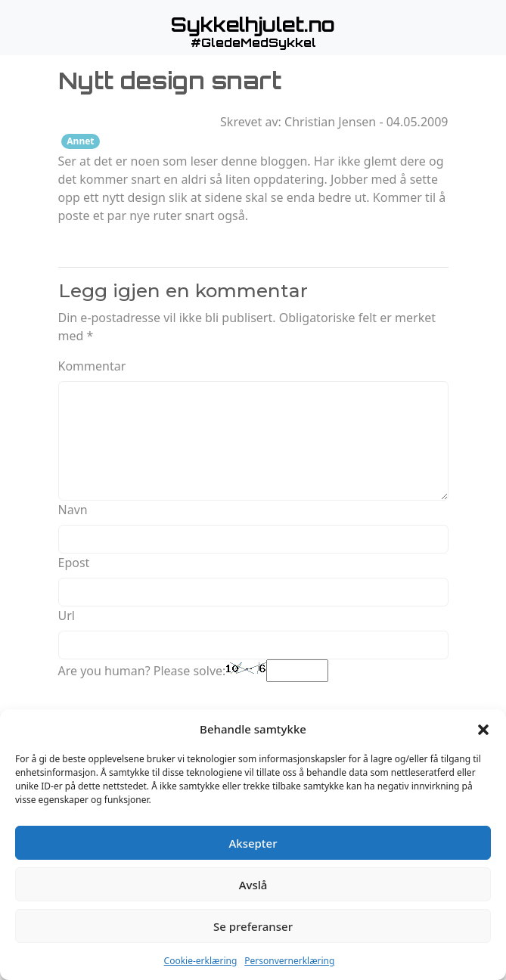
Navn (73, 510)
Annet (80, 141)
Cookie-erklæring (201, 961)
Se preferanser (253, 926)
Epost (74, 563)
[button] (483, 729)
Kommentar (92, 366)
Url (67, 616)
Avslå (253, 885)
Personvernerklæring (289, 961)
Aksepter (253, 843)
